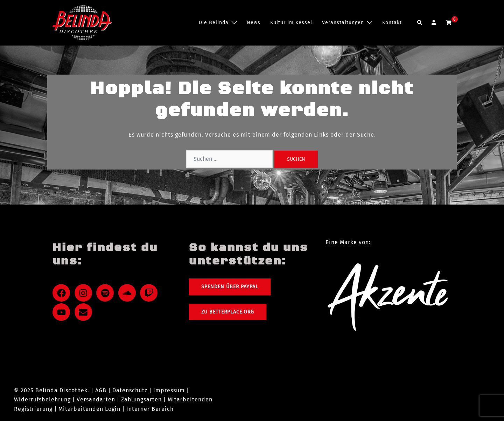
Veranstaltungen (343, 23)
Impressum (169, 390)
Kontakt (392, 23)
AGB (101, 390)
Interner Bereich (150, 409)
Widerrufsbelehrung (42, 399)
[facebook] (63, 293)
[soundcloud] (128, 293)
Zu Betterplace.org (228, 312)
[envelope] (85, 312)
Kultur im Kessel (291, 23)
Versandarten (96, 399)
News (254, 23)
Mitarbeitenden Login (89, 409)
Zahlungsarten (141, 399)
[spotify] (106, 293)
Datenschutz (130, 390)
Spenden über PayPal (230, 287)
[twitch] (150, 293)
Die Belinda (214, 23)
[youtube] (63, 312)
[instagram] (85, 293)
